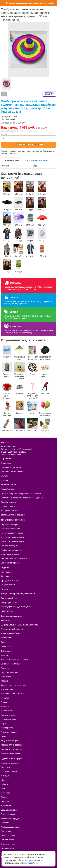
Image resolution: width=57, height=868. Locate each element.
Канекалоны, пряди (10, 818)
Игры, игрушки (8, 611)
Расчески (5, 823)
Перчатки (5, 801)
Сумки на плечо (8, 844)
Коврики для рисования (12, 745)
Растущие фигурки (9, 732)
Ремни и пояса (8, 840)
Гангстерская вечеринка (45, 352)
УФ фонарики (7, 711)
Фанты (32, 407)
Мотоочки (5, 793)
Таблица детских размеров (13, 515)
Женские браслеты (7, 409)
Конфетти (45, 425)
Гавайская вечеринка (11, 529)
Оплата (4, 476)
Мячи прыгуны (45, 370)
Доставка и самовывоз (36, 160)
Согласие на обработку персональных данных (22, 498)
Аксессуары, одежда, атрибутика (16, 607)
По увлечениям (8, 585)
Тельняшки (6, 806)
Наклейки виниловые (11, 753)
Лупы (3, 736)
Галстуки (32, 425)
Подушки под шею (9, 672)
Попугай (45, 388)
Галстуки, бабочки (9, 771)
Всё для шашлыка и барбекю (14, 660)
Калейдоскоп (7, 425)
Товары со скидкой (9, 511)
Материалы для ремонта (12, 694)
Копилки (5, 681)
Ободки (4, 784)
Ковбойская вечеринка (11, 550)
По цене (5, 589)
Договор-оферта (8, 502)
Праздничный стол (9, 598)
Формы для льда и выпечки (14, 685)
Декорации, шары (9, 602)
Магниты (5, 706)
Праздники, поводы (10, 580)
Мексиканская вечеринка (12, 537)
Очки (3, 789)
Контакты (5, 480)
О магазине (6, 463)
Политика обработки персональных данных (21, 493)
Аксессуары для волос (11, 827)
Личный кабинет (8, 489)
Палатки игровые (9, 715)
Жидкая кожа (7, 689)
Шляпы (4, 780)
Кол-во (29, 137)
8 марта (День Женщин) (7, 390)
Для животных (7, 848)
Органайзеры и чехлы (11, 664)
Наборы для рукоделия (32, 352)
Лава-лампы (7, 677)
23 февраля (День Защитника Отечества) (20, 625)
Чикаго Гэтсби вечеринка (12, 541)
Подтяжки (5, 767)
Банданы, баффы (9, 810)
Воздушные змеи (20, 352)
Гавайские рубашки (10, 763)
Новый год (6, 621)
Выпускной (6, 638)
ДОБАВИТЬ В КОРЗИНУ (29, 145)
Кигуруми (5, 776)
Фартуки (5, 655)
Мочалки (7, 351)
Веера (4, 797)
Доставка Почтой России (12, 472)
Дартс (32, 368)
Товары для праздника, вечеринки (20, 371)
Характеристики (11, 160)
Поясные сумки (7, 370)
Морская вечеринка (10, 554)
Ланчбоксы (6, 647)
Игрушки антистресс (10, 741)
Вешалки (5, 668)
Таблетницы (6, 651)
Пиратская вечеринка (11, 524)
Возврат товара (8, 506)
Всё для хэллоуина (10, 546)
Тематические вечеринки (45, 409)
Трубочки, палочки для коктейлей (32, 390)
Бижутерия (20, 425)
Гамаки (4, 702)
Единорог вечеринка (10, 563)
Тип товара (6, 576)
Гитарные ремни (8, 814)
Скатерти (20, 407)
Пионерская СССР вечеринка (15, 559)
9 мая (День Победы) (11, 633)
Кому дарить (7, 572)
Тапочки (20, 388)
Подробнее (33, 863)
